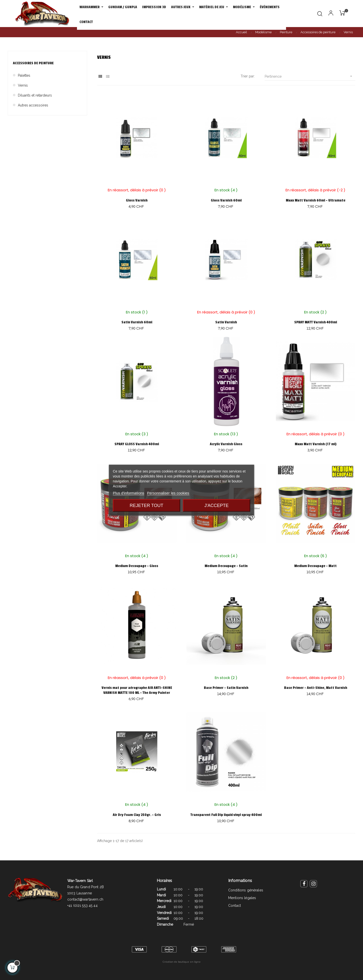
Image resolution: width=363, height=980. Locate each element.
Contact (235, 906)
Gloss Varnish (137, 200)
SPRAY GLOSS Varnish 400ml (137, 444)
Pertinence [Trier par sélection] (310, 76)
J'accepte (216, 505)
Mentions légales (242, 898)
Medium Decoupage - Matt (315, 566)
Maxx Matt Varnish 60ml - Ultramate (316, 200)
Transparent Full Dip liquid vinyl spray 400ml (226, 815)
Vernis (23, 85)
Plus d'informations (129, 493)
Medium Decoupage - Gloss (137, 566)
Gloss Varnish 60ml (226, 200)
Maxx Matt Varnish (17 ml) (316, 444)
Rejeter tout (146, 505)
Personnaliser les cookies (168, 493)
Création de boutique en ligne (182, 962)
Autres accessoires (33, 105)
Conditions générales (246, 890)
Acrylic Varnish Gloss (226, 444)
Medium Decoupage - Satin (226, 566)
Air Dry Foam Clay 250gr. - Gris (137, 815)
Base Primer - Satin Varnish (226, 688)
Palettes (24, 75)
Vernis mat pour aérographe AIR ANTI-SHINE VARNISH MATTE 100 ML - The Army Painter (137, 690)
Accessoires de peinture (33, 63)
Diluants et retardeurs (35, 95)
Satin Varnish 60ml (137, 322)
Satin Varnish (226, 322)
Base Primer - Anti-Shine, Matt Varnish (316, 688)
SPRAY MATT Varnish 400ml (316, 322)
